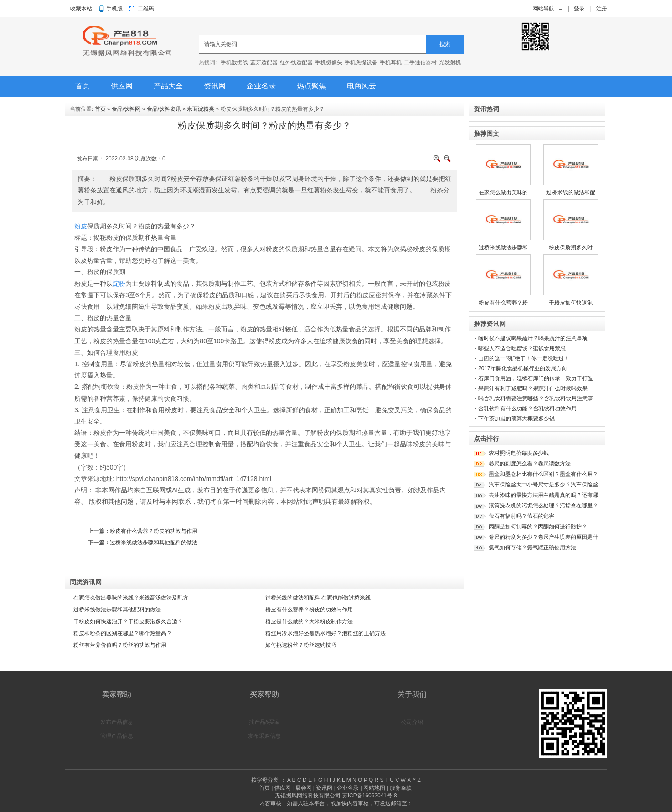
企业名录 (261, 86)
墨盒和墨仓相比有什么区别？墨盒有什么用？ (543, 474)
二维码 (146, 9)
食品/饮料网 (126, 109)
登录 (579, 9)
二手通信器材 (420, 62)
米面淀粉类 (201, 109)
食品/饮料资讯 (164, 109)
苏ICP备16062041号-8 (370, 796)
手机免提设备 (361, 62)
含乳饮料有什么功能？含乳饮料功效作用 (527, 409)
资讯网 (215, 86)
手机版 (114, 9)
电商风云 (362, 86)
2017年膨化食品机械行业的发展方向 (523, 368)
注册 (602, 9)
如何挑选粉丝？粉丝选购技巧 (301, 645)
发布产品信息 (117, 722)
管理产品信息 (117, 736)
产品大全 (168, 86)
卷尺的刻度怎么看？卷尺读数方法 (530, 464)
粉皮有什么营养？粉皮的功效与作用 (154, 531)
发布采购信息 (264, 736)
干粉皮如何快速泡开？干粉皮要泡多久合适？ (128, 621)
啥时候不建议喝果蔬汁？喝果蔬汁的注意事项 (533, 338)
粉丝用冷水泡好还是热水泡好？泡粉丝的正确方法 (326, 633)
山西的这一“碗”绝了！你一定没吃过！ (524, 358)
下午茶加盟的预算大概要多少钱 (517, 419)
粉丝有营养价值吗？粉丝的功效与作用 (120, 645)
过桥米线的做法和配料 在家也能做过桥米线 (318, 598)
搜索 (445, 44)
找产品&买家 (264, 722)
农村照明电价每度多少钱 (519, 453)
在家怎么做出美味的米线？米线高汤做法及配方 (131, 598)
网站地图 (374, 788)
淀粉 (119, 284)
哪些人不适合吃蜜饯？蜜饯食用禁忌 (522, 348)
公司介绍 (412, 722)
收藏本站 (81, 9)
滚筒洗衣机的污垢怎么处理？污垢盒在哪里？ (543, 506)
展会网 (304, 788)
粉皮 (81, 226)
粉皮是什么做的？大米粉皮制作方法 (309, 621)
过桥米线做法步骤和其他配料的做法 (154, 543)
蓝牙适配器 (264, 62)
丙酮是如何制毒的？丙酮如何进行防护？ (538, 527)
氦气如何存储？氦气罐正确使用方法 (532, 548)
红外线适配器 (296, 62)
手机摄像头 (329, 62)
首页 (83, 86)
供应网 (122, 86)
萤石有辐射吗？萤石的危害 (522, 516)
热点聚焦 (311, 86)
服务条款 (401, 788)
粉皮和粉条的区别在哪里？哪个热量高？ (123, 633)
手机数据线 (234, 62)
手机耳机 (391, 62)
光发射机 (450, 62)
